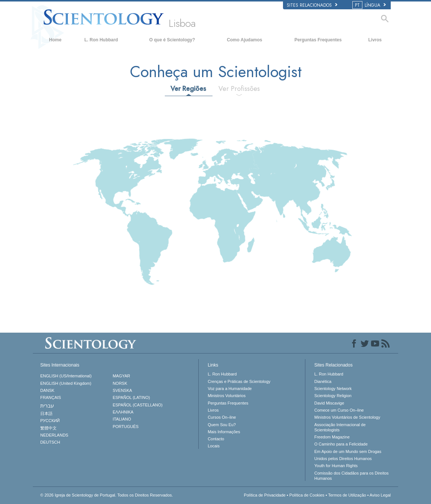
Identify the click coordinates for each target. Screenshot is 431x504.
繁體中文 (48, 428)
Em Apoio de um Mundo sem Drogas (348, 451)
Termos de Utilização (347, 495)
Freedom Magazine (332, 437)
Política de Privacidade (265, 495)
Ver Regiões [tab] (188, 89)
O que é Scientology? (172, 40)
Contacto (216, 439)
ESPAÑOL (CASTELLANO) (138, 405)
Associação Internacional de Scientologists (340, 427)
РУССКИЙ (50, 421)
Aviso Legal (380, 495)
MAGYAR (121, 376)
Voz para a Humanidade (230, 389)
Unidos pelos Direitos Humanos (343, 459)
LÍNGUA (370, 5)
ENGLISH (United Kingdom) (66, 383)
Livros (375, 40)
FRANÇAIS (51, 397)
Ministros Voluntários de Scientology (347, 417)
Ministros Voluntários (227, 396)
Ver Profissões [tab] (239, 89)
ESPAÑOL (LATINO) (131, 397)
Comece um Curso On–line (339, 410)
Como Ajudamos (244, 40)
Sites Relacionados (312, 5)
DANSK (47, 390)
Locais (214, 446)
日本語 (46, 413)
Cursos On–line (222, 417)
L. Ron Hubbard (101, 40)
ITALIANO (122, 419)
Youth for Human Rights (336, 466)
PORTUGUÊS (125, 427)
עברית (47, 406)
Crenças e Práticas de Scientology (239, 381)
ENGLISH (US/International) (66, 376)
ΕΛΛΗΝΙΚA (123, 412)
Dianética (323, 381)
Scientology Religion (333, 396)
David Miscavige (329, 403)
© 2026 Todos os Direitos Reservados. (107, 495)
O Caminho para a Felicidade (341, 444)
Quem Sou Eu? (222, 425)
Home (55, 40)
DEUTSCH (50, 442)
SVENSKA (122, 390)
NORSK (120, 383)
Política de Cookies (307, 495)
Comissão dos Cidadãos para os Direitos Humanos (351, 476)
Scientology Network (333, 389)
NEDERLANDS (54, 435)
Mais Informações (224, 432)
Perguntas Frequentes (318, 40)
